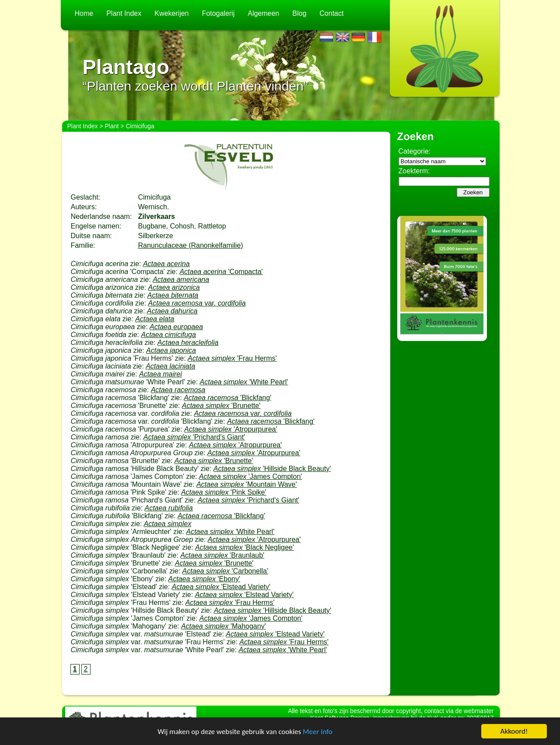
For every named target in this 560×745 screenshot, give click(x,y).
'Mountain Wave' (247, 484)
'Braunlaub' (222, 555)
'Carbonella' (225, 571)
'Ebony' (204, 579)
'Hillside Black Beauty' (272, 469)
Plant (112, 126)
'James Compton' (251, 476)
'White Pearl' (244, 382)
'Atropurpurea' (231, 429)
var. (197, 303)
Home (84, 13)
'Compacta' (221, 272)
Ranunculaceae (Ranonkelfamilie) (191, 245)
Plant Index (124, 13)
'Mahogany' (224, 626)
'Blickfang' (227, 398)
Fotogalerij (219, 13)
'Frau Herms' (232, 358)
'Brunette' (221, 406)
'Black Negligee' (245, 547)
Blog (299, 13)
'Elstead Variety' (221, 587)
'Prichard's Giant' (194, 437)
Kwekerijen (171, 13)
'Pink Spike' (224, 492)
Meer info (318, 732)
